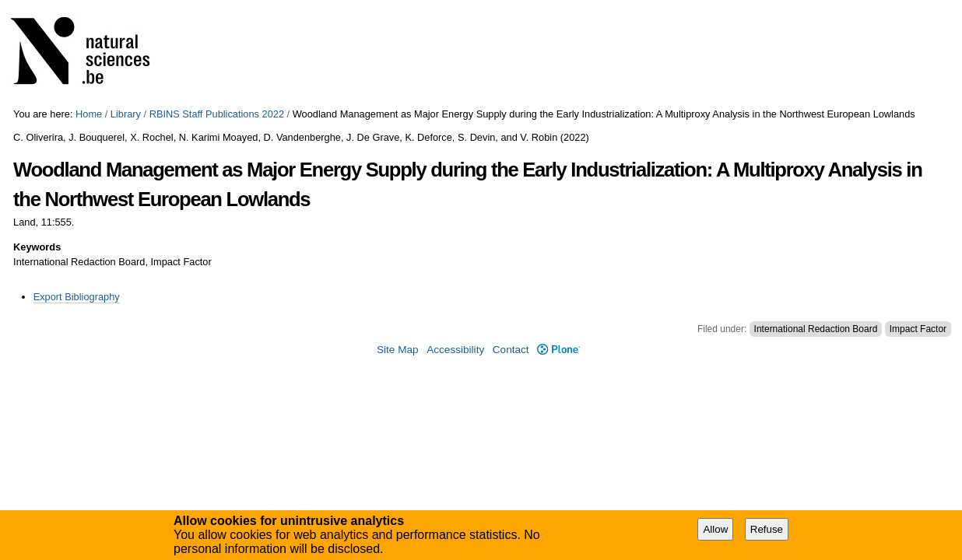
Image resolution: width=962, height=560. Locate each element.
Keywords (37, 247)
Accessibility (455, 350)
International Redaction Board (816, 329)
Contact (511, 350)
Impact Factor (918, 329)
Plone (558, 350)
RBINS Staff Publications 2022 (217, 114)
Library (126, 114)
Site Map (398, 350)
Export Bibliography (77, 297)
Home (89, 114)
